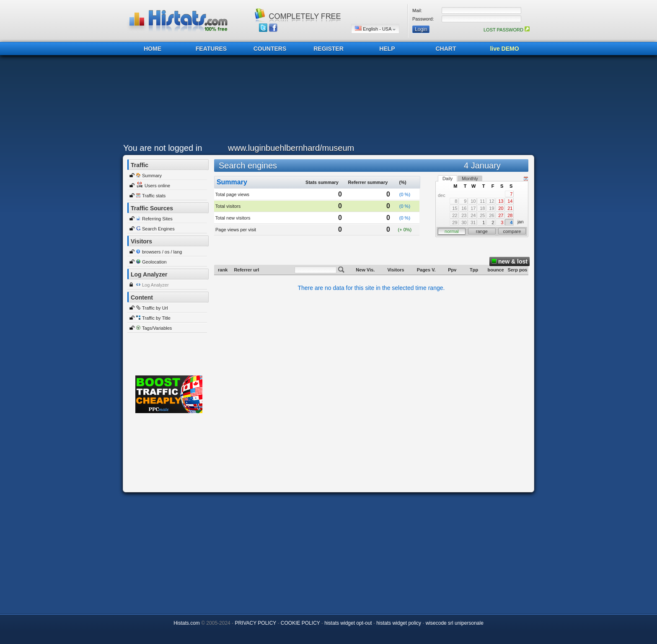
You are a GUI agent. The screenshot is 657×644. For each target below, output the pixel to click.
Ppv (452, 270)
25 (482, 215)
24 (473, 215)
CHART (446, 49)
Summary (152, 176)
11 (482, 201)
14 (510, 201)
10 (473, 201)
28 (510, 215)
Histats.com (187, 623)
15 (455, 208)
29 (455, 222)
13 (501, 201)
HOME (153, 49)
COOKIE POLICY (300, 623)
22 (455, 215)
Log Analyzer (155, 285)
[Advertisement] (326, 101)
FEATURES (211, 49)
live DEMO (504, 49)
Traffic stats (154, 196)
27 (501, 215)
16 (464, 208)
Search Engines (158, 229)
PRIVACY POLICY (255, 623)
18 (482, 208)
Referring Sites (157, 219)
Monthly (470, 178)
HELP (387, 49)
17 (473, 208)
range (482, 231)
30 (464, 222)
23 (464, 215)
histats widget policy (399, 623)
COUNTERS (270, 49)
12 (491, 201)
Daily (447, 178)
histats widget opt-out (348, 623)
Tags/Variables (157, 328)
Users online (157, 186)
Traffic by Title (156, 318)
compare (512, 231)
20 (501, 208)
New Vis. (365, 270)
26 (491, 215)
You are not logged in (163, 148)
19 (491, 208)
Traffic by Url (155, 308)
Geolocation (154, 262)
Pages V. (426, 270)
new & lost (510, 261)
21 (510, 208)
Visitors (396, 270)
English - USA (375, 29)
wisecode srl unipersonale (455, 623)
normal (452, 231)
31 (473, 222)
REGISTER (328, 49)
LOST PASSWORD (507, 30)
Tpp (474, 270)
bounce (495, 270)
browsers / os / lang (162, 252)
